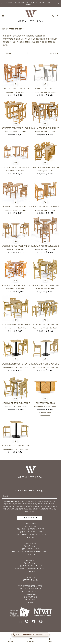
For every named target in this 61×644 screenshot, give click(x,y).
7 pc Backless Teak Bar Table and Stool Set (45, 325)
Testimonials (30, 594)
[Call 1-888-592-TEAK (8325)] (31, 635)
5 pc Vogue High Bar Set (45, 89)
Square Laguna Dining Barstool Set (16, 325)
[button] (2, 4)
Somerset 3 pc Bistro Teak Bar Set (45, 207)
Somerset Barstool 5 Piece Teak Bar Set (16, 128)
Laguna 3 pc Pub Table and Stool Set (16, 246)
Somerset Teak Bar (45, 403)
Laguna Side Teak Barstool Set (16, 403)
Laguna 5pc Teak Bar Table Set (45, 128)
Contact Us (30, 597)
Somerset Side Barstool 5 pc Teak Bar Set (16, 285)
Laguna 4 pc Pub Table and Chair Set (45, 246)
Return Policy (30, 580)
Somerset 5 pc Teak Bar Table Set (16, 89)
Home (4, 29)
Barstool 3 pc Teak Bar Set (16, 446)
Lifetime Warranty (32, 42)
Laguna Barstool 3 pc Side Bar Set (45, 364)
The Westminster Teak (30, 586)
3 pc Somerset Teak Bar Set (16, 167)
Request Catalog (30, 592)
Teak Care (31, 600)
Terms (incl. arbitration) (47, 510)
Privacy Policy (29, 511)
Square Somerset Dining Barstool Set (45, 285)
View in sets (45, 413)
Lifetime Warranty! (31, 589)
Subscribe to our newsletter (18, 2)
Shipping (31, 577)
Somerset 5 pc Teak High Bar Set (45, 167)
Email (6, 496)
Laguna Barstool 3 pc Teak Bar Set (16, 364)
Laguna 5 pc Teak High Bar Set (16, 207)
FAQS (30, 603)
